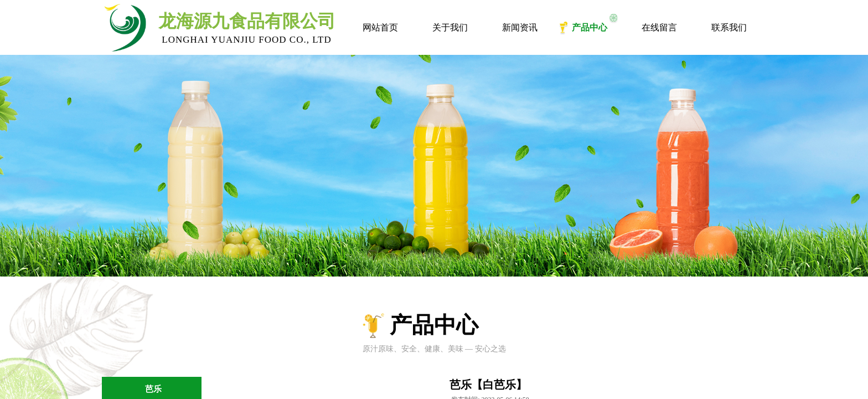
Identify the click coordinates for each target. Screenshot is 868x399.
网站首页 (380, 27)
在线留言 (659, 27)
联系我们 (729, 27)
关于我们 (450, 27)
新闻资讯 (520, 27)
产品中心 (590, 27)
